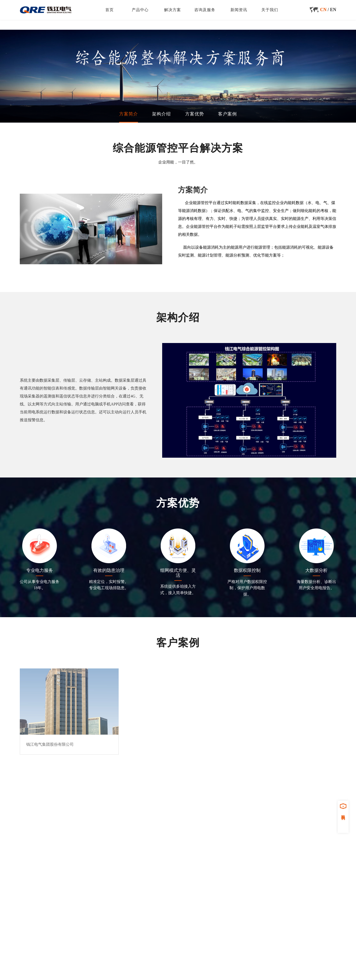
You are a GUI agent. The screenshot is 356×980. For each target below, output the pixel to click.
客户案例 (227, 114)
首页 (110, 10)
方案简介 (129, 114)
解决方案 (173, 10)
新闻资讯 (239, 10)
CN (323, 10)
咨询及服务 (205, 10)
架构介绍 (161, 114)
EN (333, 10)
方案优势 (195, 114)
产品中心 (140, 10)
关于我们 (270, 10)
